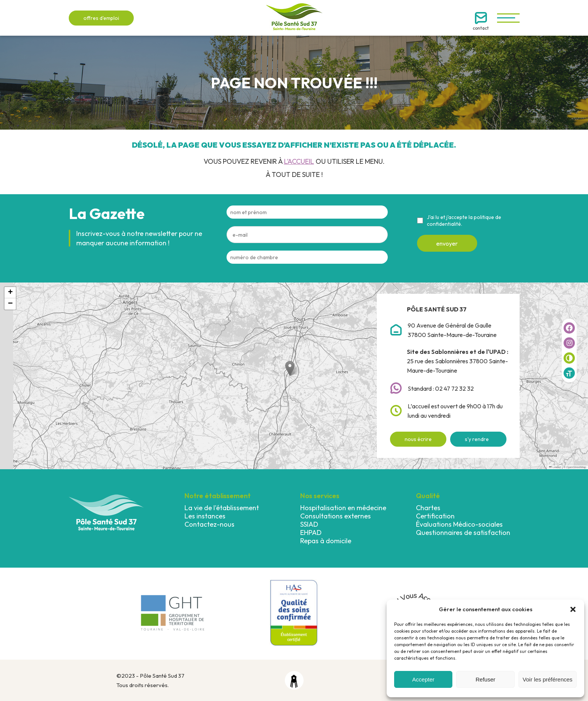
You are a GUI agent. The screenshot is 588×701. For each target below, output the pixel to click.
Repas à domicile (326, 541)
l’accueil (299, 161)
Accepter (423, 679)
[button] (573, 609)
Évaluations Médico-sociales (459, 524)
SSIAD (309, 524)
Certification (435, 516)
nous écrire (418, 439)
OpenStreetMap (576, 467)
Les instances (205, 516)
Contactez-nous (209, 524)
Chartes (428, 508)
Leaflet (555, 467)
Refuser (486, 679)
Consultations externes (336, 516)
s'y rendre (477, 439)
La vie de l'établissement (222, 508)
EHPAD (311, 533)
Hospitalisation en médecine (343, 508)
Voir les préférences (548, 679)
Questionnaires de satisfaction (463, 533)
